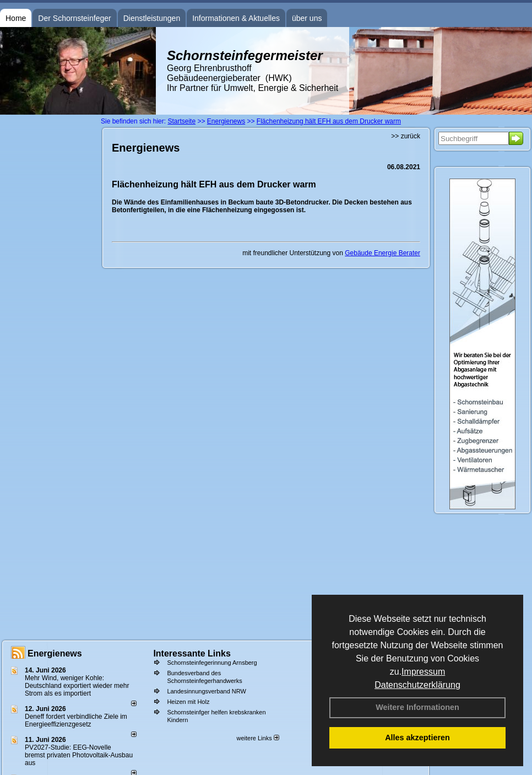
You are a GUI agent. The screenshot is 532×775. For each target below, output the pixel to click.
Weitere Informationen (417, 707)
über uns (307, 18)
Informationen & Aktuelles (236, 18)
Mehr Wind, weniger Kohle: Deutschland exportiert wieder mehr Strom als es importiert (77, 686)
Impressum (423, 672)
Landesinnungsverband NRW (207, 691)
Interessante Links (192, 653)
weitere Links (257, 738)
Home (16, 18)
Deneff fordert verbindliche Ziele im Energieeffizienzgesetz (76, 720)
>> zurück (406, 136)
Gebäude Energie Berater (382, 253)
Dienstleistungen (152, 18)
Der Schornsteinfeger (74, 18)
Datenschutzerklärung (417, 685)
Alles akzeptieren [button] (417, 738)
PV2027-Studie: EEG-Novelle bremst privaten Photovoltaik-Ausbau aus (79, 755)
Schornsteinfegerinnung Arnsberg (212, 663)
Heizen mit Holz (188, 702)
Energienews (55, 653)
